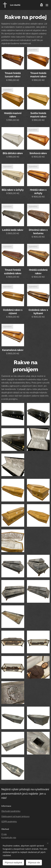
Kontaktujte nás (9, 838)
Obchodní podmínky (11, 811)
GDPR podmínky (9, 822)
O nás (4, 834)
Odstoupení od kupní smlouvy (15, 816)
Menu (47, 5)
